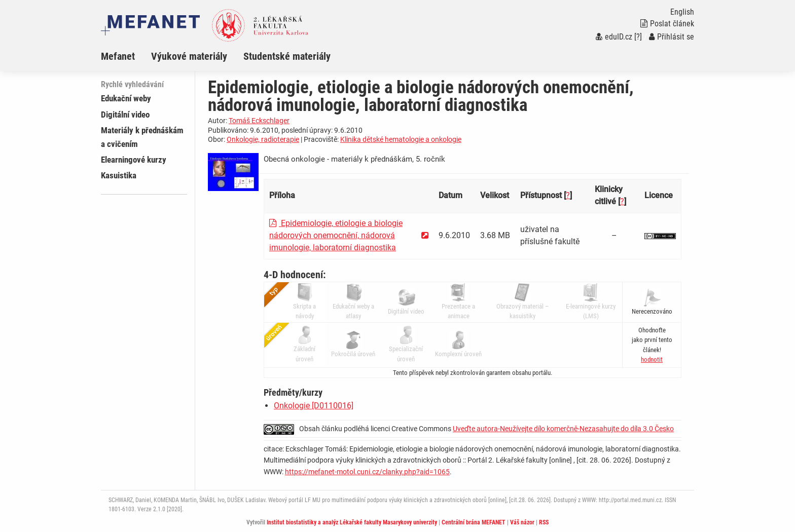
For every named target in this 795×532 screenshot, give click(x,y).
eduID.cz (614, 37)
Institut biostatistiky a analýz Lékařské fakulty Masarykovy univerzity (352, 522)
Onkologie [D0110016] (314, 406)
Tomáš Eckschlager (259, 121)
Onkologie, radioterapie (263, 139)
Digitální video (125, 115)
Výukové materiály (189, 56)
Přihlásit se (672, 37)
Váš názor (522, 522)
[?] (638, 37)
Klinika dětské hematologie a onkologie (401, 139)
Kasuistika (119, 175)
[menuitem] (126, 56)
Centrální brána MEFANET (474, 522)
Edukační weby (126, 98)
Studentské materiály (287, 56)
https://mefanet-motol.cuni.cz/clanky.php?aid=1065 (367, 472)
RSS (544, 522)
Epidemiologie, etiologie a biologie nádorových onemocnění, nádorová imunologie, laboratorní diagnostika (336, 235)
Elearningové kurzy (134, 160)
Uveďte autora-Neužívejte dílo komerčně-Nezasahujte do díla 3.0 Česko (563, 429)
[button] (652, 359)
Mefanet (118, 56)
